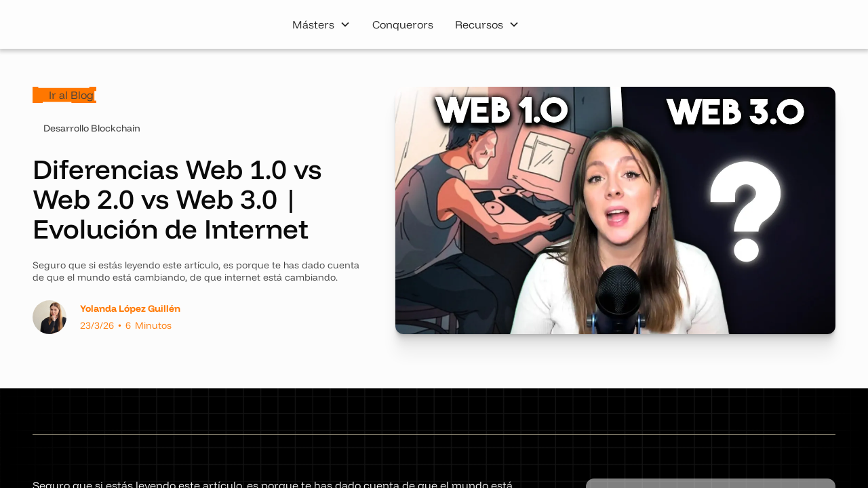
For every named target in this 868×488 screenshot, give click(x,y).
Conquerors (403, 24)
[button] (321, 24)
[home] (101, 24)
